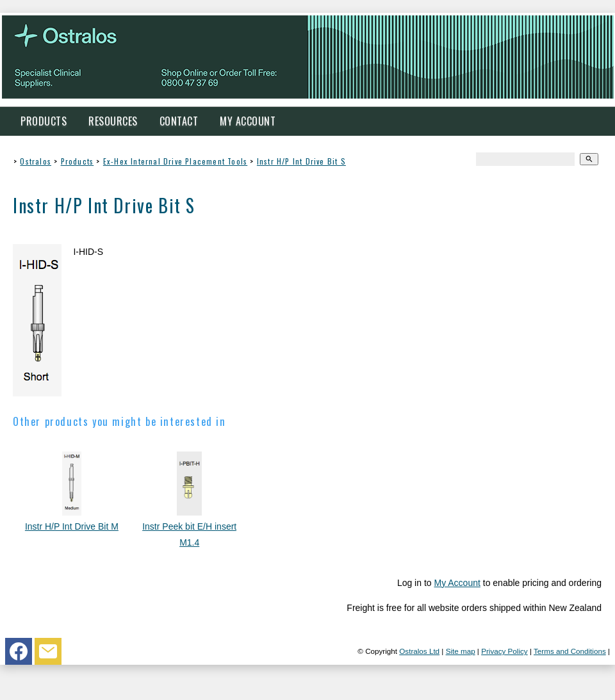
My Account (248, 121)
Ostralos (36, 161)
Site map (461, 651)
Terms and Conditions (570, 651)
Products (44, 121)
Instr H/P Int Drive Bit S (301, 161)
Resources (113, 121)
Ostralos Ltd (419, 651)
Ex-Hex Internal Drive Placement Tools (175, 161)
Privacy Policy (504, 651)
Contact (179, 121)
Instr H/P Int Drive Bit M (72, 526)
